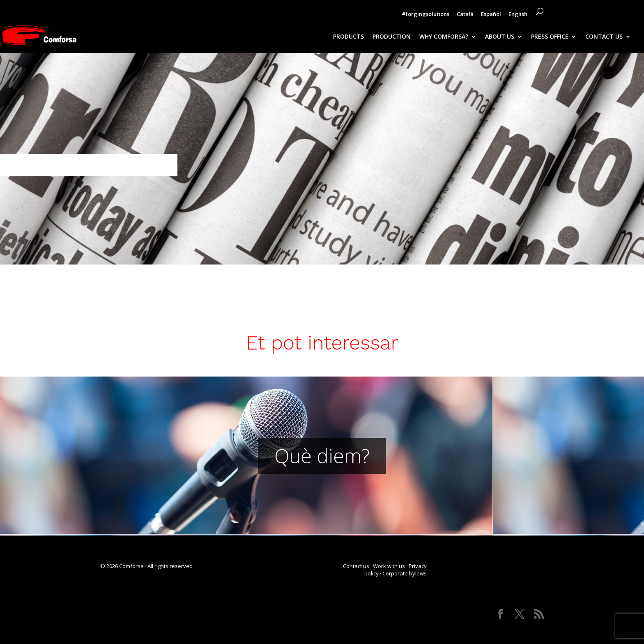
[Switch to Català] (465, 16)
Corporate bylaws (405, 573)
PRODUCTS (348, 37)
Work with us (389, 566)
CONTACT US (604, 37)
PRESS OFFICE (550, 37)
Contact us (356, 566)
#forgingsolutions (425, 15)
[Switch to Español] (491, 16)
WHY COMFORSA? (444, 37)
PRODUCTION (392, 37)
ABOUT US (500, 37)
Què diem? (322, 456)
